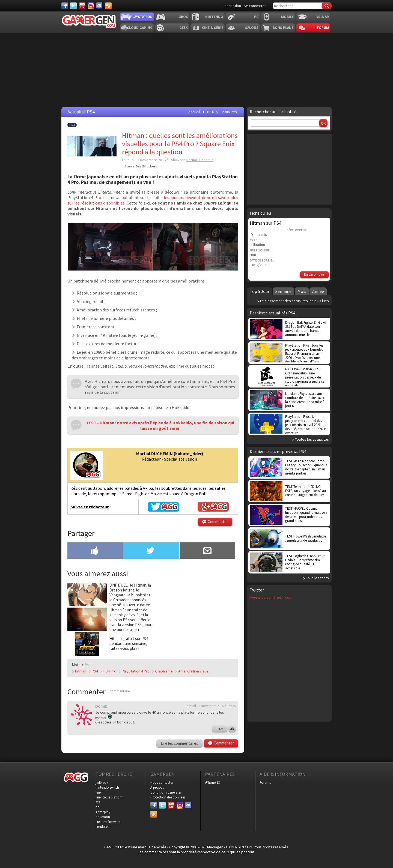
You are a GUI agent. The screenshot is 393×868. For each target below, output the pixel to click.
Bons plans (283, 28)
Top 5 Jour (260, 291)
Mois (302, 291)
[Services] (108, 6)
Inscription (232, 6)
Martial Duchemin (200, 160)
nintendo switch (107, 787)
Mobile (287, 17)
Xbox (183, 17)
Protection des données (168, 797)
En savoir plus (314, 274)
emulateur (103, 827)
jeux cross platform (110, 797)
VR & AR (323, 17)
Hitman (81, 671)
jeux (99, 792)
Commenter (218, 522)
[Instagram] (91, 6)
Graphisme (164, 671)
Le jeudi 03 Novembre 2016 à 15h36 (210, 706)
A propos (157, 787)
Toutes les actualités (312, 439)
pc (97, 807)
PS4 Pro (110, 671)
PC (256, 17)
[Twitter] (73, 6)
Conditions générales (166, 792)
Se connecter (255, 6)
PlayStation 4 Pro (136, 671)
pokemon (103, 817)
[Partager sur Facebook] (95, 551)
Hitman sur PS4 (266, 223)
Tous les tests (317, 578)
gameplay (103, 812)
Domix (101, 706)
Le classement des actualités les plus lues (294, 301)
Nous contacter (162, 783)
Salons (252, 28)
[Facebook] (65, 6)
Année (318, 291)
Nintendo (214, 17)
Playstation (141, 17)
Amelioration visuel (194, 671)
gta (98, 802)
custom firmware (108, 822)
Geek (184, 28)
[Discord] (100, 6)
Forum (323, 28)
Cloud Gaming (140, 28)
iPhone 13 (212, 783)
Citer (220, 729)
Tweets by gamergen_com (270, 597)
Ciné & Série (213, 28)
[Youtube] (82, 6)
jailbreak (102, 783)
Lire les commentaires (179, 743)
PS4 (72, 125)
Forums (265, 783)
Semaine (283, 291)
